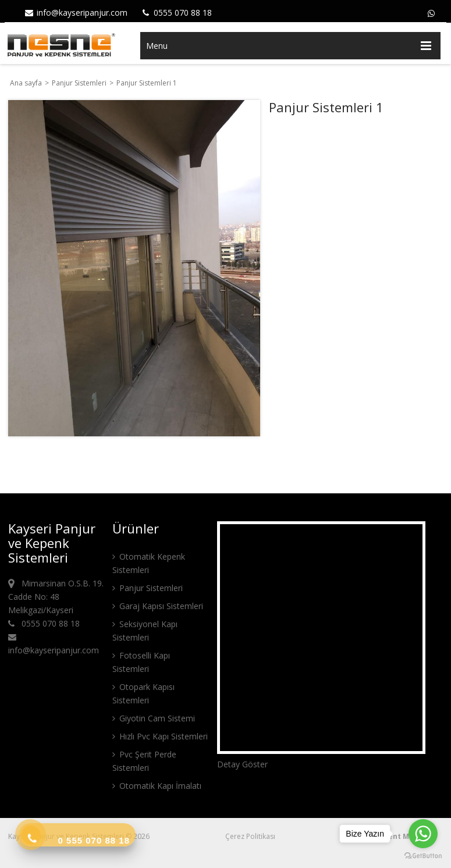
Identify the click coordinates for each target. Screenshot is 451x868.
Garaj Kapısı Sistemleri (158, 606)
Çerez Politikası (250, 836)
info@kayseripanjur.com (76, 13)
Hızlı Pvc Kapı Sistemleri (160, 736)
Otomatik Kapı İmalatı (157, 786)
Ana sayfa (26, 83)
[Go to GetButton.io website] (423, 856)
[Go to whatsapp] (423, 834)
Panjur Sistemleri (80, 83)
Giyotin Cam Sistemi (154, 718)
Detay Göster (242, 764)
